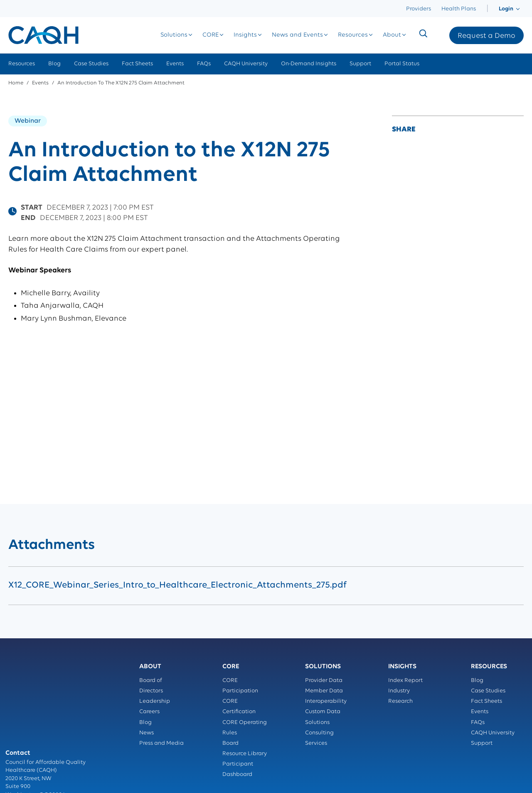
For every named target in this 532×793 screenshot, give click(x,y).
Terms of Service (27, 755)
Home (16, 83)
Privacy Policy (24, 747)
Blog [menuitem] (54, 64)
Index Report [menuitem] (405, 681)
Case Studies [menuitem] (91, 64)
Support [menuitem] (360, 64)
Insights (252, 35)
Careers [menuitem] (149, 712)
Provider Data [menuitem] (324, 681)
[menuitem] (487, 9)
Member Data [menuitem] (324, 691)
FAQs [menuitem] (204, 64)
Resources (360, 35)
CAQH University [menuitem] (246, 64)
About (399, 35)
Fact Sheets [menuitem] (137, 64)
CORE (218, 35)
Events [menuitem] (175, 64)
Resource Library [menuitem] (245, 754)
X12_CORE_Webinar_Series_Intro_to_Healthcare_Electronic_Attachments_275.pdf (177, 585)
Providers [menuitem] (419, 9)
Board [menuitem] (230, 743)
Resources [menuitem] (22, 64)
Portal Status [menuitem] (402, 64)
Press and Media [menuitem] (161, 743)
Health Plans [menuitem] (459, 9)
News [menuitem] (147, 733)
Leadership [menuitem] (155, 701)
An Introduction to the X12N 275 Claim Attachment (121, 83)
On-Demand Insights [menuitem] (309, 64)
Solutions (181, 35)
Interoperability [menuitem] (326, 701)
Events (40, 83)
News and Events (304, 35)
